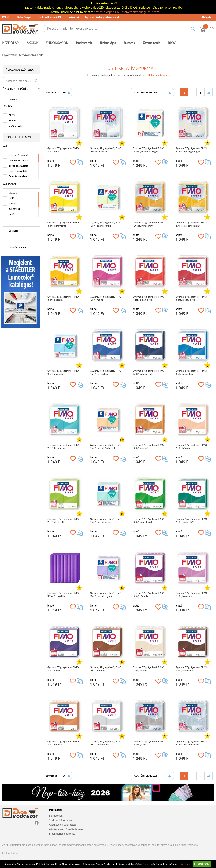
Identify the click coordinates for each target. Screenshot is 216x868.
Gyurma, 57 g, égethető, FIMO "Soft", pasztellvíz (63, 372)
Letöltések (73, 17)
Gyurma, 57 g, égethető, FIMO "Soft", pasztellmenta (106, 520)
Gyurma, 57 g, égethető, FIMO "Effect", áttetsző (106, 150)
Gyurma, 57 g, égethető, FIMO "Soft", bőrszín (191, 446)
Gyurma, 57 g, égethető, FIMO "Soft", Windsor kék (149, 372)
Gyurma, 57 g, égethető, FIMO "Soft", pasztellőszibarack (106, 446)
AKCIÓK (32, 43)
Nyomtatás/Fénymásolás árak (102, 17)
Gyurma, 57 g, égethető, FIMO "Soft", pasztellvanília (106, 224)
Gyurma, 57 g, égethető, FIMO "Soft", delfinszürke (106, 743)
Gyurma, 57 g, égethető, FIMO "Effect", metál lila (63, 595)
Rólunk (6, 17)
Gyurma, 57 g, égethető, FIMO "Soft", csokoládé (191, 669)
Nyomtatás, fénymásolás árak (22, 55)
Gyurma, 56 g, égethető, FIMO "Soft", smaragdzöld (191, 520)
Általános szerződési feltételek (66, 829)
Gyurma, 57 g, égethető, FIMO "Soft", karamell (106, 669)
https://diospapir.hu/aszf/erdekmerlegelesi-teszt (126, 12)
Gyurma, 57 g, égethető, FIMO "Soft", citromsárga (63, 224)
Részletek (185, 864)
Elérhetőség (56, 816)
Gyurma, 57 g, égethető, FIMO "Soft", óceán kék (191, 372)
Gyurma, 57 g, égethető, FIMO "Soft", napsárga (63, 298)
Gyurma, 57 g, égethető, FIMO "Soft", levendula (191, 595)
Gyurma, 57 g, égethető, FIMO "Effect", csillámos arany (191, 224)
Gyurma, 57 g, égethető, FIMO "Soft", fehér (63, 150)
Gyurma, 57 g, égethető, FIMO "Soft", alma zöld (63, 520)
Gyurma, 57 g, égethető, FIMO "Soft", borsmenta (63, 446)
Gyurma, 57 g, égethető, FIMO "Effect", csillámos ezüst (191, 743)
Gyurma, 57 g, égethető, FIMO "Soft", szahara (149, 669)
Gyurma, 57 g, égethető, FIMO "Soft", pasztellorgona (106, 595)
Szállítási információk (50, 17)
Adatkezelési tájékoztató (63, 825)
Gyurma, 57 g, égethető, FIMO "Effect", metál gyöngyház (191, 150)
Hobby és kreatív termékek (131, 75)
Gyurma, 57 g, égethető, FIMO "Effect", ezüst (149, 743)
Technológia (108, 43)
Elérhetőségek (24, 17)
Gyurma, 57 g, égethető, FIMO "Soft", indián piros (149, 298)
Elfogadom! (202, 864)
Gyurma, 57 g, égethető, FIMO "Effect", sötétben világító (149, 150)
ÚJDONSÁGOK (57, 43)
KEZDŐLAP (10, 43)
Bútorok (129, 43)
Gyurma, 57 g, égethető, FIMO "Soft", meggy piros (191, 298)
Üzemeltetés (151, 43)
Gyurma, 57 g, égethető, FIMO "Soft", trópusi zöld (149, 520)
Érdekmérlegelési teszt (62, 834)
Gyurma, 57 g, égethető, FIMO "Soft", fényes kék (106, 372)
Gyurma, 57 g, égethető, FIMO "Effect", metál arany (149, 224)
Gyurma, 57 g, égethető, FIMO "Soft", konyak (63, 743)
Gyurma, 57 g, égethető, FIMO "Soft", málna (106, 298)
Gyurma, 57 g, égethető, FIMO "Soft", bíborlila (149, 595)
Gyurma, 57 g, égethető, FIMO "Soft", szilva (63, 669)
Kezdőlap (92, 75)
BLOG (172, 43)
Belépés (207, 17)
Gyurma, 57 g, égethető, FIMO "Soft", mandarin (149, 446)
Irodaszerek (84, 43)
